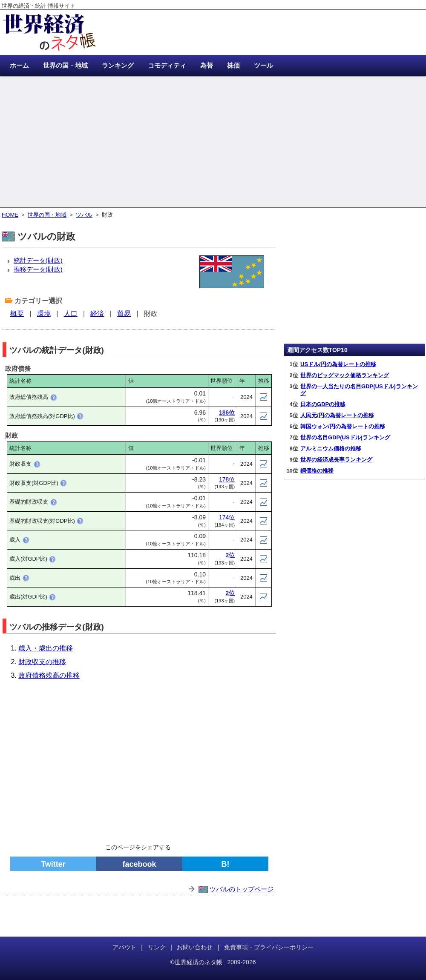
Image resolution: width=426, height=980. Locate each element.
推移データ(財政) (38, 269)
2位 (230, 555)
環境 (44, 314)
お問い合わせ (195, 947)
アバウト (124, 947)
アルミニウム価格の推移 (331, 448)
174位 (227, 517)
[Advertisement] (213, 143)
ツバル (84, 215)
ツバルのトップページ (242, 889)
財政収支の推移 (42, 662)
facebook (139, 864)
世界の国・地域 (47, 215)
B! (226, 864)
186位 (227, 413)
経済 (97, 314)
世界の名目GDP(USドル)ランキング (345, 437)
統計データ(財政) (38, 260)
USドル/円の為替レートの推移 (338, 364)
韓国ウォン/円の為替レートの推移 (343, 426)
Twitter (53, 864)
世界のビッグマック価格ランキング (345, 375)
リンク (157, 947)
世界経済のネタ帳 (199, 962)
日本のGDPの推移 (323, 404)
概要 (17, 314)
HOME (10, 215)
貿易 (124, 314)
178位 (227, 479)
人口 (71, 314)
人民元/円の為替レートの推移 (337, 415)
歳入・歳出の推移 (46, 648)
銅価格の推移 (317, 471)
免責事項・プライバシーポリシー (269, 947)
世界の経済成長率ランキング (336, 460)
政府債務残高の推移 (49, 675)
